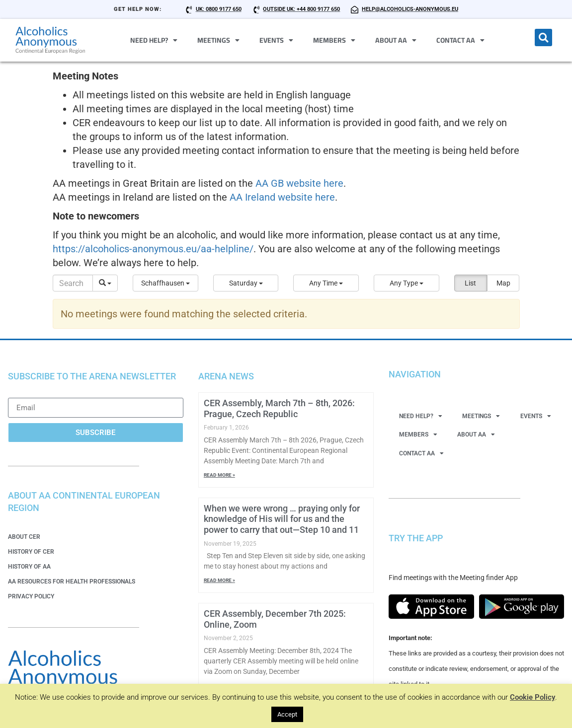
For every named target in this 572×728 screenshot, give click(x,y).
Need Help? (154, 40)
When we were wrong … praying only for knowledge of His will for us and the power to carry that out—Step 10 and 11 (282, 519)
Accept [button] (287, 714)
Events (276, 40)
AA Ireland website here (282, 197)
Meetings (218, 40)
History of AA (29, 567)
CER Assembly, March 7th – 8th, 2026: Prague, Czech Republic (279, 408)
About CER (24, 537)
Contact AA (460, 40)
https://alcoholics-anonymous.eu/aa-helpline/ (153, 249)
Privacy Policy (31, 596)
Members (334, 40)
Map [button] (503, 283)
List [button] (470, 283)
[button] (543, 37)
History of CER (31, 552)
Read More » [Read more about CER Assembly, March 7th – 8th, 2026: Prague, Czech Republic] (219, 475)
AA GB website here (299, 183)
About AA (396, 40)
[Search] (73, 283)
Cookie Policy (532, 697)
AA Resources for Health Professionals (72, 582)
